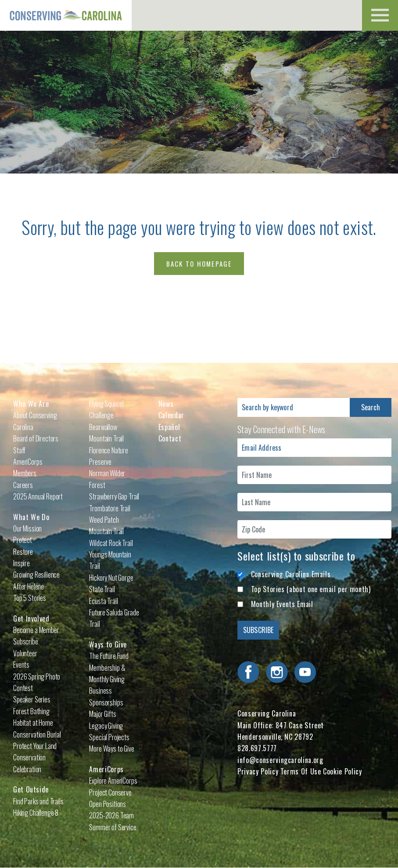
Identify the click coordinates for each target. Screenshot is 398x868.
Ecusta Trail (103, 601)
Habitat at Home (33, 723)
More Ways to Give (111, 749)
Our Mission (27, 528)
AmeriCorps (106, 769)
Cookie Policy (342, 771)
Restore (23, 552)
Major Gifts (102, 714)
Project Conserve (110, 792)
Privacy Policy (258, 771)
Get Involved (31, 618)
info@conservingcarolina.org (280, 760)
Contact (170, 438)
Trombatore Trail (109, 508)
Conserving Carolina (66, 15)
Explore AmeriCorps (113, 781)
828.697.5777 (257, 748)
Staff (19, 450)
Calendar (171, 415)
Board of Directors (36, 438)
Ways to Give (108, 644)
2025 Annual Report (38, 496)
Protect (23, 540)
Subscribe (26, 641)
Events (21, 665)
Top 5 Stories (30, 598)
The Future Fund (109, 656)
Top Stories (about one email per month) (311, 589)
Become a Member (36, 630)
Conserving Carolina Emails (291, 574)
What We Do (31, 517)
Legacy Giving (106, 726)
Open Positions (108, 804)
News (166, 404)
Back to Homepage (199, 264)
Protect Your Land (35, 746)
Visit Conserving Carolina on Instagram (277, 672)
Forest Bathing (31, 711)
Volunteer (25, 653)
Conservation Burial (37, 734)
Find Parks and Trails (38, 801)
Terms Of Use (301, 771)
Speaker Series (32, 699)
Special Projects (109, 737)
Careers (23, 485)
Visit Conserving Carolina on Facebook (248, 672)
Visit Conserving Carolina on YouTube (305, 672)
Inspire (22, 563)
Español (169, 427)
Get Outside (31, 789)
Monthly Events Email (282, 604)
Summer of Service (113, 827)
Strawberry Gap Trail (114, 496)
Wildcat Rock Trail (111, 543)
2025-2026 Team (111, 815)
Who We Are (31, 404)
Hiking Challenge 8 (36, 813)
